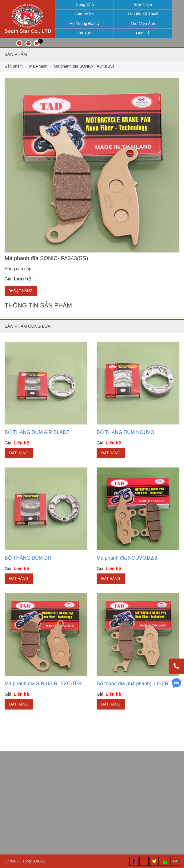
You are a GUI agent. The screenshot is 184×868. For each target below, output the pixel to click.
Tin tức (83, 33)
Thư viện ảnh (141, 23)
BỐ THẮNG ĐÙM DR (28, 563)
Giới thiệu (141, 4)
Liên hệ (141, 33)
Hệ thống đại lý (83, 23)
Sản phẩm (83, 14)
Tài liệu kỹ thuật (141, 14)
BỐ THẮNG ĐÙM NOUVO (125, 438)
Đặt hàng (21, 296)
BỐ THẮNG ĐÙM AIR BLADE (37, 438)
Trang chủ (83, 4)
